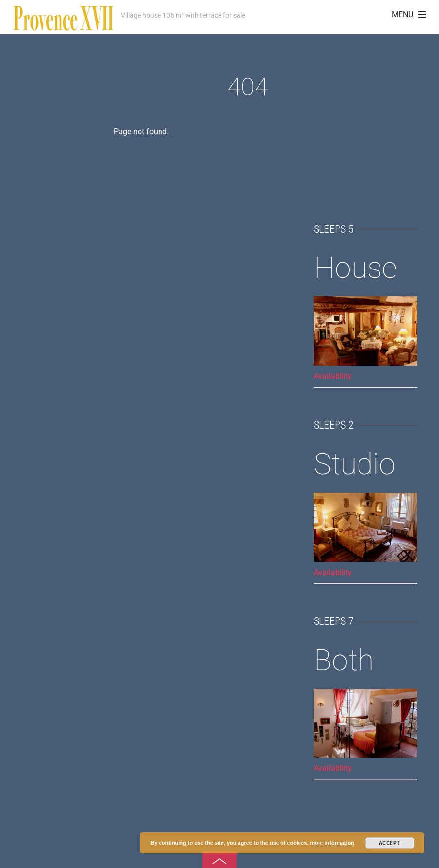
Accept (390, 843)
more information (332, 843)
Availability (333, 376)
